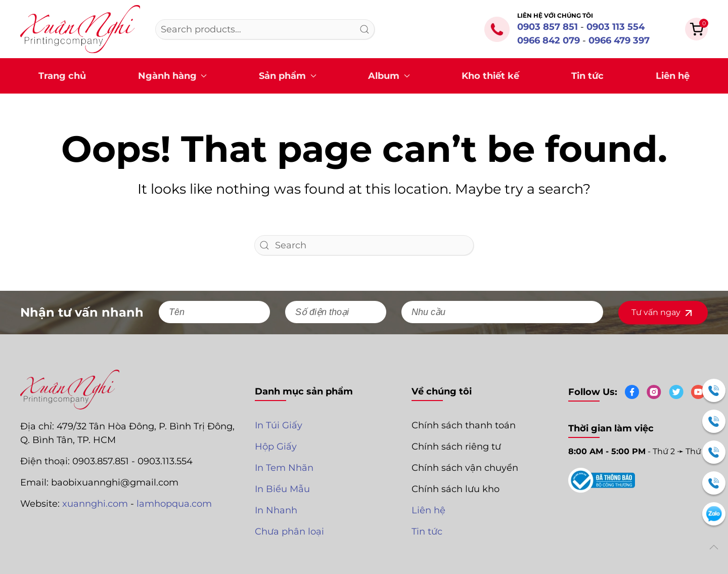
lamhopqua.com (174, 504)
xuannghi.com (95, 504)
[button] (696, 28)
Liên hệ (673, 76)
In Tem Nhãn (284, 468)
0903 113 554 (616, 27)
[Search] (364, 245)
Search (365, 29)
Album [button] (389, 76)
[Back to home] (80, 29)
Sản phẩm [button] (288, 76)
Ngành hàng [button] (173, 76)
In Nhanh (276, 510)
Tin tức (587, 76)
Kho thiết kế (490, 76)
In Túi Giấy (279, 425)
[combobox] (265, 29)
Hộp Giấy (276, 447)
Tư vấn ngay (663, 313)
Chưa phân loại (289, 532)
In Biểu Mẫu (282, 489)
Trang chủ (62, 76)
